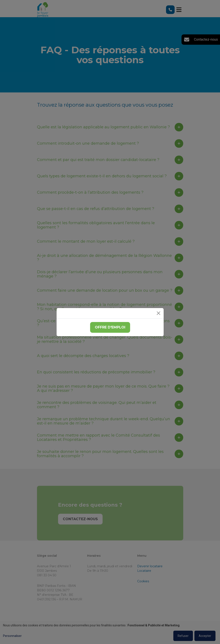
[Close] (158, 313)
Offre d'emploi (110, 327)
